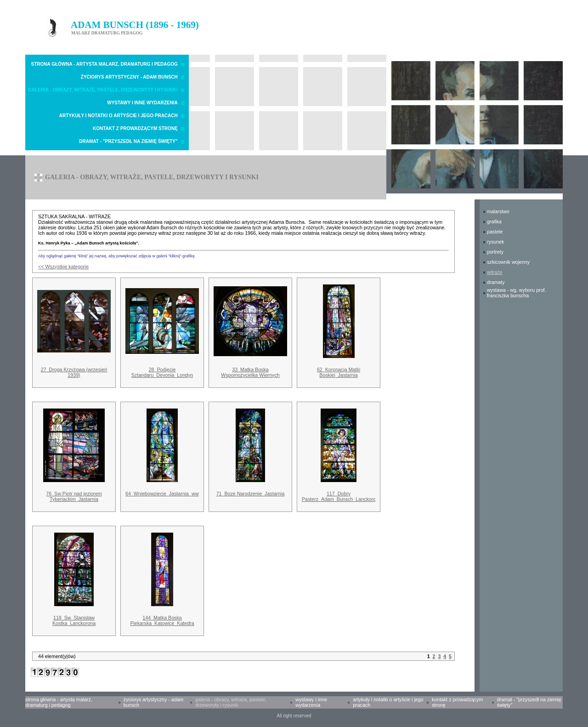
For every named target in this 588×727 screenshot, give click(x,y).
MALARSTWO (498, 211)
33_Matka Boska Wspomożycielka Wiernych (250, 372)
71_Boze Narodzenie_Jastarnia (251, 494)
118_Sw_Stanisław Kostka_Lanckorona (74, 620)
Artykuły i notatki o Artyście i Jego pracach (119, 116)
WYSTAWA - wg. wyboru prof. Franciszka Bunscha (517, 293)
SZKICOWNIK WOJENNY (508, 262)
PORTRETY (495, 252)
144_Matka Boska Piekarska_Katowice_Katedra (162, 620)
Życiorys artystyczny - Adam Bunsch (129, 77)
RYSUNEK (495, 242)
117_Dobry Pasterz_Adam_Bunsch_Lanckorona (342, 496)
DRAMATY (496, 282)
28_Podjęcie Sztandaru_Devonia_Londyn (162, 372)
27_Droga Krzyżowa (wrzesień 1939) (74, 372)
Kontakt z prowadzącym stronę (135, 128)
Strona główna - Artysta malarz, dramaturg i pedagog (105, 64)
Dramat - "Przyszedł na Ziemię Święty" (128, 141)
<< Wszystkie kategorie (63, 267)
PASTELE (495, 232)
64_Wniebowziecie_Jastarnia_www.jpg (168, 494)
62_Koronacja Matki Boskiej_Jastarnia (339, 372)
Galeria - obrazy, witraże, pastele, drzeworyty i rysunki (103, 90)
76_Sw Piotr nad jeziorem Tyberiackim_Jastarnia (74, 496)
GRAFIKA (494, 222)
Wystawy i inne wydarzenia (142, 103)
